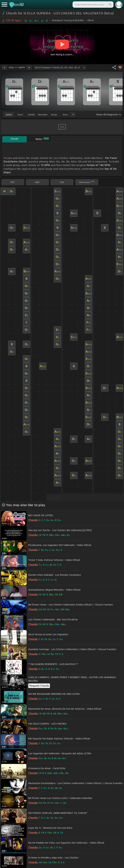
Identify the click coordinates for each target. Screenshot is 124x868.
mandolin (43, 115)
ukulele (31, 115)
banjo (54, 115)
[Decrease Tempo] (4, 67)
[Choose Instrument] (73, 114)
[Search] (110, 5)
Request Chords (39, 686)
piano (20, 115)
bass (65, 115)
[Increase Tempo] (29, 67)
